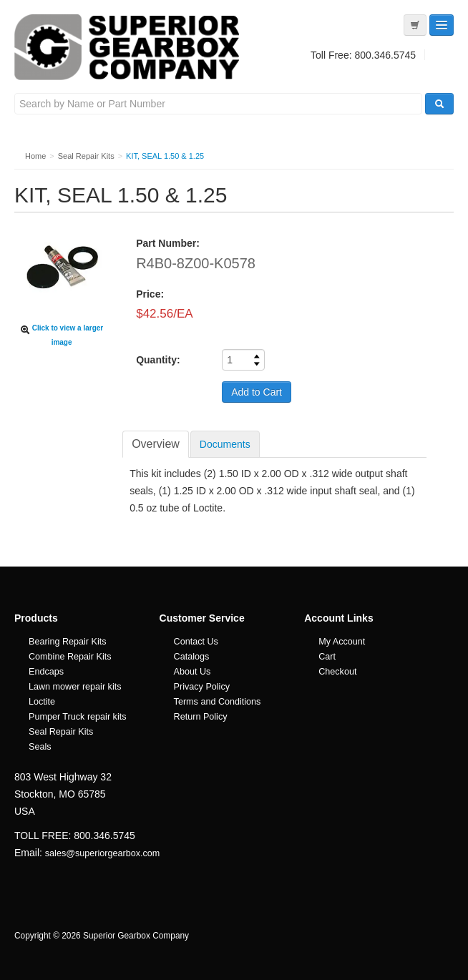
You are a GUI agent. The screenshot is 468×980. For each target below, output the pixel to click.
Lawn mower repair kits (75, 687)
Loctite (42, 702)
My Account (342, 642)
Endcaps (46, 672)
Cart (327, 657)
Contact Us (196, 642)
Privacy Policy (202, 687)
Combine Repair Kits (70, 657)
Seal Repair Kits (61, 732)
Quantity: (158, 360)
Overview (156, 444)
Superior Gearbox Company (129, 47)
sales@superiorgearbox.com (102, 853)
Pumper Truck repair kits (77, 717)
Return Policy (201, 717)
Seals (40, 747)
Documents (225, 444)
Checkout (337, 672)
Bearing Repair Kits (68, 642)
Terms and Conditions (218, 702)
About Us (192, 672)
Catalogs (192, 657)
